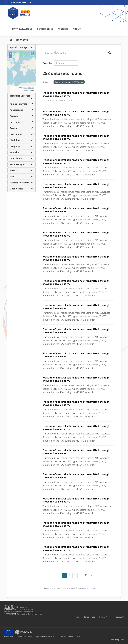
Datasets (22, 40)
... (80, 575)
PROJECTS (63, 29)
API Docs (90, 588)
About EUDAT (120, 617)
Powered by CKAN (117, 639)
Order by (47, 63)
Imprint (76, 617)
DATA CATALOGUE (22, 29)
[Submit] (110, 52)
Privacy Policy (105, 617)
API (80, 588)
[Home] (11, 40)
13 (86, 575)
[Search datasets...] (74, 52)
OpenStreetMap (28, 88)
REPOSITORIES (45, 29)
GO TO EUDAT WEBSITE (19, 2)
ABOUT (78, 29)
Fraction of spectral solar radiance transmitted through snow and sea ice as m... (76, 94)
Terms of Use (89, 617)
